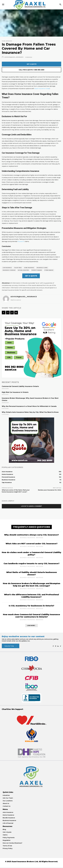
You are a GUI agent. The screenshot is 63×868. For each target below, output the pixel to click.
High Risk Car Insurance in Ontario (15, 392)
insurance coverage (9, 270)
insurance (21, 241)
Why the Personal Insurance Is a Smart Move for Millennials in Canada (29, 406)
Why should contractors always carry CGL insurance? (31, 535)
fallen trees (18, 268)
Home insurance (29, 268)
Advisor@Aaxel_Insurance (14, 57)
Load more (31, 625)
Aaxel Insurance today (42, 89)
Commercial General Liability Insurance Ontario (20, 386)
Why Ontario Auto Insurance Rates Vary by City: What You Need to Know (30, 412)
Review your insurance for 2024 (50, 490)
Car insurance (7, 268)
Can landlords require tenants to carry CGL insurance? (32, 564)
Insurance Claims (42, 268)
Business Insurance (28, 538)
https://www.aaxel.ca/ (16, 300)
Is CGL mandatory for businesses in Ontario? (31, 606)
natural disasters (23, 270)
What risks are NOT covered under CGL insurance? (32, 544)
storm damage (49, 270)
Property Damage (37, 270)
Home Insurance (7, 41)
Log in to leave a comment (32, 506)
